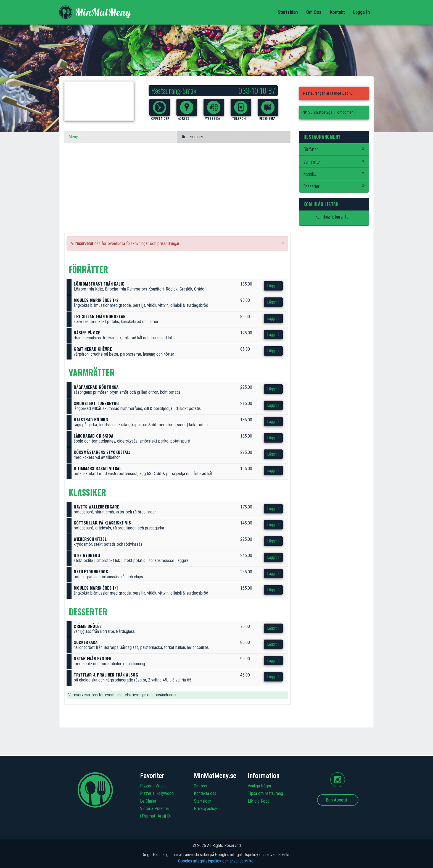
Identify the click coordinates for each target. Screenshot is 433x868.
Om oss (200, 786)
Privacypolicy (205, 809)
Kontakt (337, 12)
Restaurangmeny (322, 137)
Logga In (361, 12)
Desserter (334, 186)
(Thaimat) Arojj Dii (156, 816)
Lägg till (273, 286)
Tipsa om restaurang (265, 793)
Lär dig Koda (259, 801)
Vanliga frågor (260, 786)
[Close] (283, 243)
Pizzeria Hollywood (157, 793)
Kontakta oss (205, 793)
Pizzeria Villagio (154, 786)
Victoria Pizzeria (154, 809)
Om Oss (314, 12)
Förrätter (334, 149)
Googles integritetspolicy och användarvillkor (216, 861)
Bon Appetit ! (338, 800)
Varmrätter (334, 162)
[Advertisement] (177, 194)
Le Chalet (148, 801)
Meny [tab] (73, 137)
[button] (160, 107)
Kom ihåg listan (321, 204)
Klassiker (334, 174)
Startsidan (288, 12)
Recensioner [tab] (192, 137)
